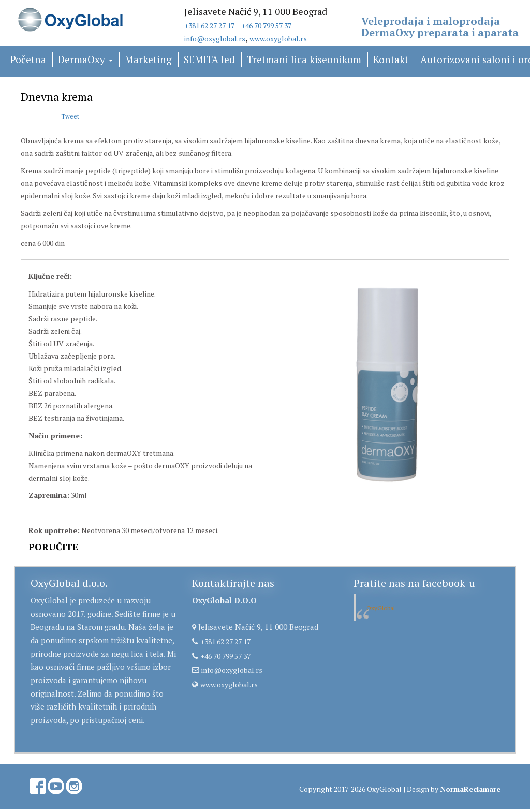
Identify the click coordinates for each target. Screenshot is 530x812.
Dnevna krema (57, 97)
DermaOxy (85, 59)
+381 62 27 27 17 (209, 26)
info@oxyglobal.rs (215, 39)
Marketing (148, 59)
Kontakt (391, 59)
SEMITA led (209, 59)
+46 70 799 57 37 (266, 26)
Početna (28, 59)
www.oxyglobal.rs (278, 39)
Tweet (70, 116)
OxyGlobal (381, 608)
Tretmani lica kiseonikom (304, 59)
